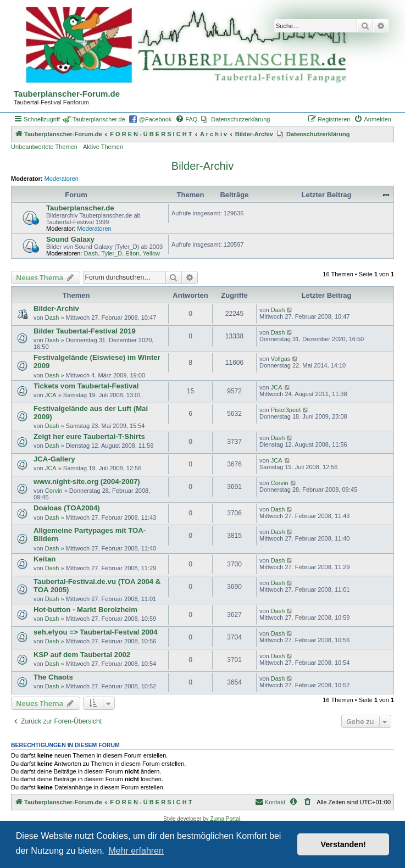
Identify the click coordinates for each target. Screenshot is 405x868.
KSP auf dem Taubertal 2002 (82, 655)
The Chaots (53, 677)
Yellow (151, 253)
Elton (132, 253)
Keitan (45, 559)
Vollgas (281, 359)
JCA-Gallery (54, 459)
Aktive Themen (103, 147)
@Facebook (155, 119)
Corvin (54, 491)
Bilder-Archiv (203, 166)
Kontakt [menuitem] (270, 802)
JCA (51, 395)
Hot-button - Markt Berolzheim (85, 610)
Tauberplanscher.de (99, 119)
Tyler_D (112, 253)
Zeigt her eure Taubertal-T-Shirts (89, 436)
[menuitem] (186, 119)
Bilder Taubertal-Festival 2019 (85, 331)
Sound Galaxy (70, 239)
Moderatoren (62, 179)
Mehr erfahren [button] (136, 851)
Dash (91, 253)
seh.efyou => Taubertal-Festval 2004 (96, 632)
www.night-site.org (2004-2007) (87, 482)
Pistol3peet (286, 410)
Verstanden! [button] (343, 844)
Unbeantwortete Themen (44, 147)
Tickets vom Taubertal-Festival (86, 386)
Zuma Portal (225, 819)
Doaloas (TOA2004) (67, 508)
